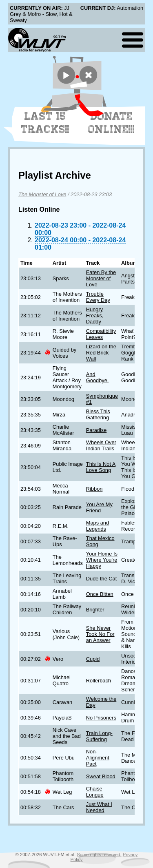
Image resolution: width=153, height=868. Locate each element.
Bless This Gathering (98, 414)
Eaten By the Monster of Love (101, 278)
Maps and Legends (98, 526)
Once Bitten (100, 594)
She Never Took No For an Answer (100, 634)
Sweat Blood (101, 776)
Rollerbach (99, 681)
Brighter (95, 610)
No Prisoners (101, 718)
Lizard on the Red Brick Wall (101, 353)
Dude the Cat (101, 579)
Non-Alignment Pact (98, 758)
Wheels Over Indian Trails (101, 445)
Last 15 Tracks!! (45, 123)
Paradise (96, 430)
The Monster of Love (42, 194)
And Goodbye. (98, 377)
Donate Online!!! (111, 123)
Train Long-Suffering (99, 736)
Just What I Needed (99, 807)
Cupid (93, 659)
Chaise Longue (95, 792)
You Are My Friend (99, 507)
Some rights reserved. (99, 855)
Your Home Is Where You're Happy (102, 560)
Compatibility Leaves (101, 334)
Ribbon (94, 489)
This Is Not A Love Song (101, 467)
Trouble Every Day (98, 297)
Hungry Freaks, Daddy (95, 316)
